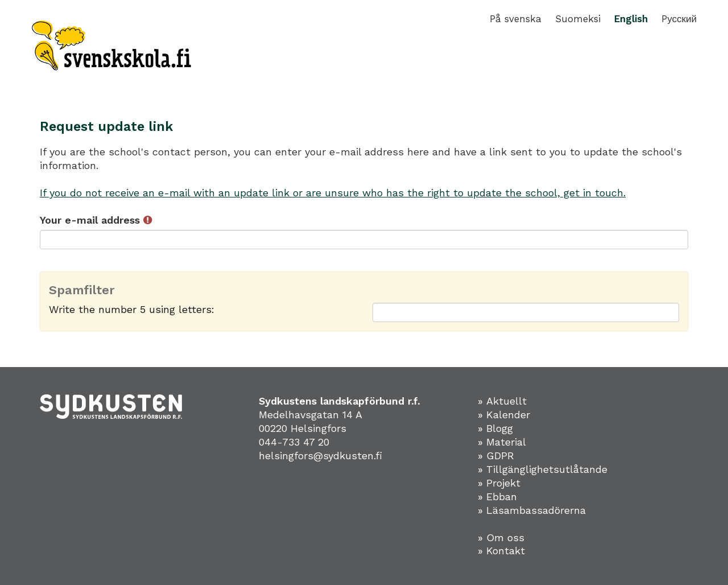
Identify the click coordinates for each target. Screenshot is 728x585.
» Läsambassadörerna (532, 510)
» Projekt (499, 483)
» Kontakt (501, 551)
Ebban (502, 497)
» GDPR (496, 456)
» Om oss (501, 537)
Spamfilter (82, 290)
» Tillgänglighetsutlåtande (543, 469)
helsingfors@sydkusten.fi (320, 456)
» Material (502, 442)
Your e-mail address (96, 220)
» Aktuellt (502, 401)
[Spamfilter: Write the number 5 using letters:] (526, 312)
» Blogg (495, 428)
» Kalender (504, 415)
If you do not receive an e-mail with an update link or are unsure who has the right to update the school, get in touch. (333, 193)
